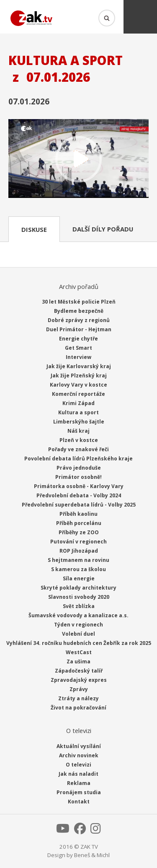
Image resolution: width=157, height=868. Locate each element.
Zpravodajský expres (79, 680)
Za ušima (78, 661)
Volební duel (78, 634)
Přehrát (78, 159)
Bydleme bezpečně (79, 311)
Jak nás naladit (78, 774)
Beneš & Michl (92, 855)
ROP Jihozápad (79, 551)
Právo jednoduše (79, 468)
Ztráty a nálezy (78, 698)
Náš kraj (78, 431)
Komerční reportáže (78, 394)
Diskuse (34, 229)
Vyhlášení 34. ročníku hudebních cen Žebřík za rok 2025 (79, 643)
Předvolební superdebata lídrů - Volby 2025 (79, 505)
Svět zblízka (79, 606)
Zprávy (79, 689)
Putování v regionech (78, 542)
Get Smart (78, 348)
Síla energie (79, 578)
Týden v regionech (78, 625)
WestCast (79, 652)
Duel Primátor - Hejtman (79, 329)
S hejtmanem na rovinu (78, 560)
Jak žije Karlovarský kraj (79, 366)
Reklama (79, 783)
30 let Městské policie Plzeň (79, 302)
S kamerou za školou (78, 569)
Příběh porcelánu (79, 523)
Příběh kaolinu (78, 514)
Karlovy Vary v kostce (78, 385)
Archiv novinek (79, 755)
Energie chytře (78, 339)
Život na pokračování (78, 708)
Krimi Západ (78, 403)
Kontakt (79, 802)
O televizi (78, 765)
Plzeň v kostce (79, 440)
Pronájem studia (79, 792)
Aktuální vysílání (79, 746)
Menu (140, 17)
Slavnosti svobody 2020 (79, 597)
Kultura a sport (78, 412)
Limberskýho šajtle (79, 422)
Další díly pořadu (103, 229)
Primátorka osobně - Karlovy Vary (79, 486)
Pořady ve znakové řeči (78, 449)
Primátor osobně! (78, 477)
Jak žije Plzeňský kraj (79, 376)
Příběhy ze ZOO (79, 532)
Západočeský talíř (79, 671)
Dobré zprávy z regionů (79, 320)
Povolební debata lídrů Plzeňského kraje (78, 459)
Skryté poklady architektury (78, 588)
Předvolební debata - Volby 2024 (79, 495)
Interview (78, 357)
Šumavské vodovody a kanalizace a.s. (78, 615)
